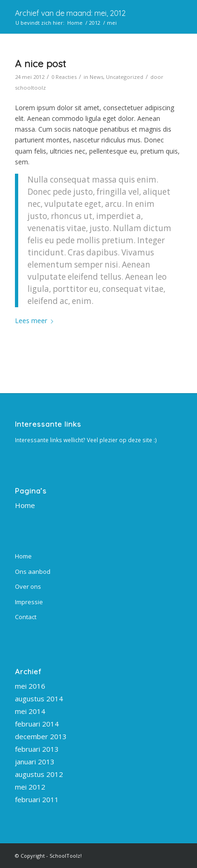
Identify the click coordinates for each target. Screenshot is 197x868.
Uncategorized (125, 77)
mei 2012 (30, 787)
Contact (26, 617)
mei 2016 (30, 686)
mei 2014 (30, 711)
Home (25, 505)
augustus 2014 (39, 699)
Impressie (29, 602)
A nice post (40, 64)
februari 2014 (37, 724)
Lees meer (36, 321)
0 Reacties (64, 77)
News (96, 77)
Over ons (28, 586)
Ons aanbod (33, 572)
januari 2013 (35, 762)
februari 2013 (37, 749)
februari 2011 (37, 799)
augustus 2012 (39, 774)
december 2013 (41, 736)
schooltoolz (30, 88)
